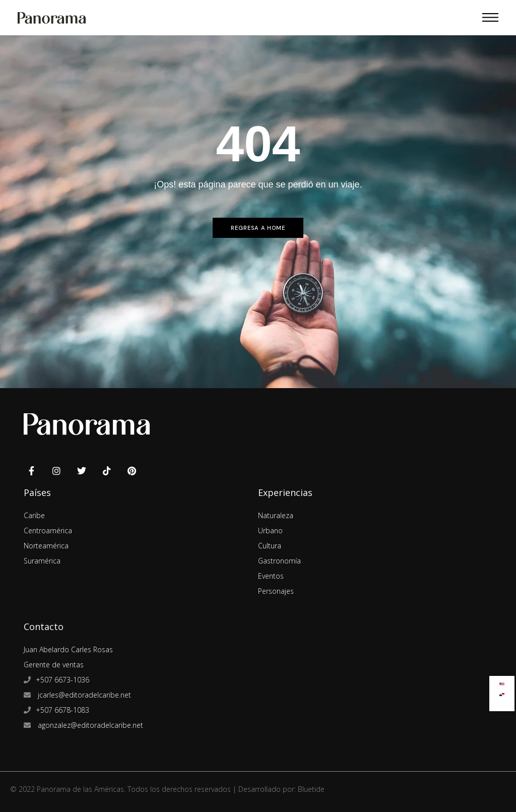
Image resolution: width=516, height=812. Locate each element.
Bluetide (311, 789)
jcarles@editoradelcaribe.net (83, 695)
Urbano (270, 530)
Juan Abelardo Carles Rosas (68, 649)
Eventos (271, 576)
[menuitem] (502, 682)
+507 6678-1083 (62, 710)
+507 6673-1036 (62, 680)
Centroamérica (48, 530)
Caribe (34, 515)
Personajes (276, 591)
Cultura (270, 546)
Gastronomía (279, 561)
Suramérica (42, 561)
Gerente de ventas (54, 665)
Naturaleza (276, 515)
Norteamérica (46, 546)
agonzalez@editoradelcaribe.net (89, 725)
